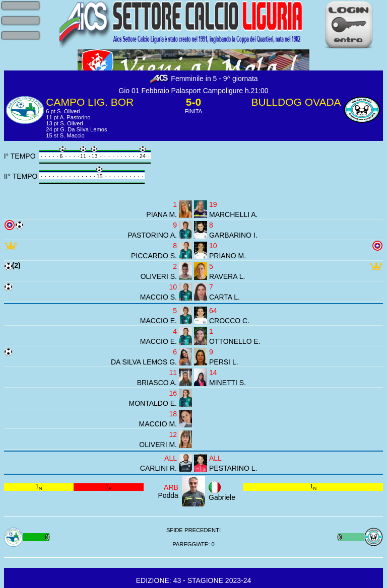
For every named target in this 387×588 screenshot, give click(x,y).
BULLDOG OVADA (296, 102)
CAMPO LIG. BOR (90, 102)
